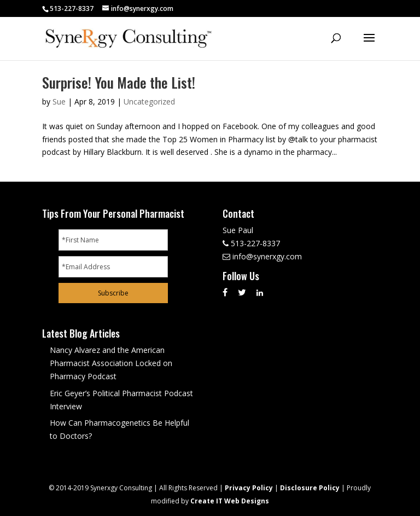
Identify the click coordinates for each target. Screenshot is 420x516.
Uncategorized (149, 102)
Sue (59, 102)
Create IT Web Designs (230, 501)
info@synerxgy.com (267, 256)
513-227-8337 (72, 8)
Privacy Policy (249, 488)
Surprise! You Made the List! (119, 82)
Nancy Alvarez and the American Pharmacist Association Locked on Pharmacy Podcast (111, 363)
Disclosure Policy (310, 488)
